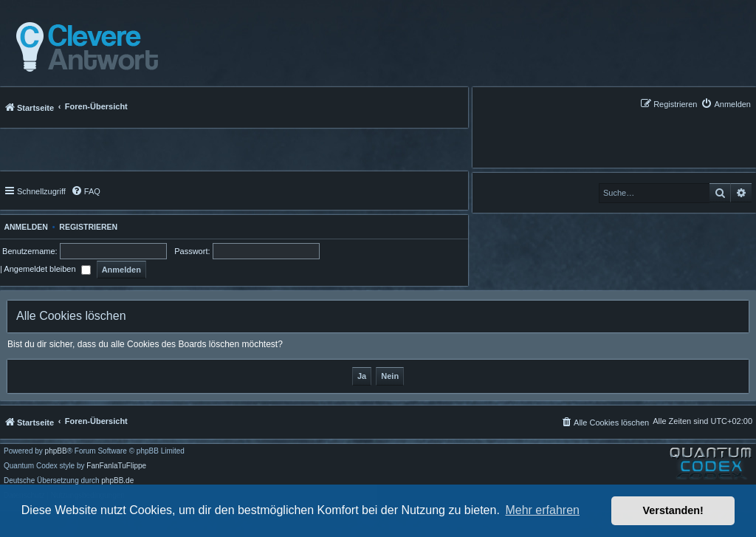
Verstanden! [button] (673, 510)
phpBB (56, 451)
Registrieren (88, 227)
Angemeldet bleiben (47, 269)
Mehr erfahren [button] (542, 510)
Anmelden (24, 227)
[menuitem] (726, 104)
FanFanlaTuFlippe (116, 466)
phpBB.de (117, 481)
